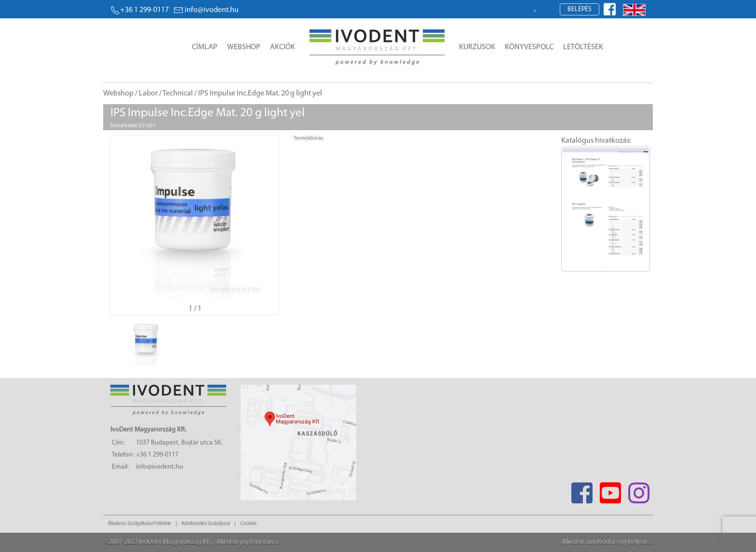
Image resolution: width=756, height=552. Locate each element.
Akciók (283, 47)
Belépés (580, 9)
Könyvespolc (529, 47)
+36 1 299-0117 (140, 10)
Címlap (205, 47)
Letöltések (583, 47)
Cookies (248, 524)
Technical (178, 94)
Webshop (244, 47)
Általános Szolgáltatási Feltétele (140, 524)
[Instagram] (639, 490)
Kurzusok (477, 47)
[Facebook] (582, 490)
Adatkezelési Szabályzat (206, 524)
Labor (148, 94)
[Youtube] (610, 490)
